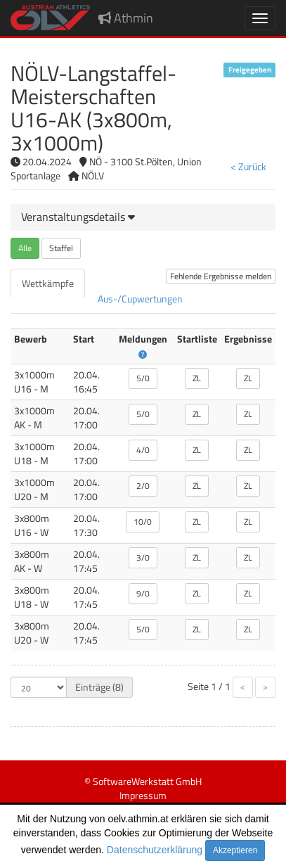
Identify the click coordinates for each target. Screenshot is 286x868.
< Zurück (248, 166)
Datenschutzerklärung (155, 850)
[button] (78, 217)
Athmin (126, 18)
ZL (197, 378)
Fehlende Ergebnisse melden (221, 276)
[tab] (143, 217)
